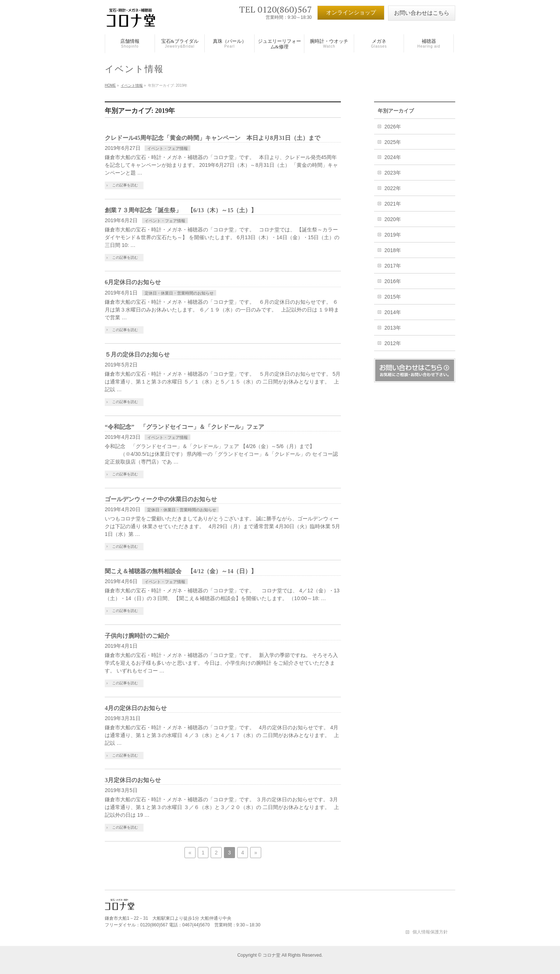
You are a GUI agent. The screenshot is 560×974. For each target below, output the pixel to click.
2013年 (393, 328)
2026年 (393, 127)
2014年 (393, 312)
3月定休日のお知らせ (133, 780)
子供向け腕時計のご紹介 (137, 636)
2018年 (393, 250)
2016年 (393, 281)
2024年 (393, 157)
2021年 (393, 204)
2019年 (393, 235)
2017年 (393, 266)
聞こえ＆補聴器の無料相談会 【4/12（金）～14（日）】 (181, 571)
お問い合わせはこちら (422, 13)
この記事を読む (125, 185)
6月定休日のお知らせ (133, 282)
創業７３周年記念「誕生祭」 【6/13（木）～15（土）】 (181, 210)
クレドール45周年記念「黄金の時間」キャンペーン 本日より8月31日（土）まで (212, 138)
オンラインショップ (351, 13)
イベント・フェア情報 (167, 148)
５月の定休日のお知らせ (137, 355)
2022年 (393, 188)
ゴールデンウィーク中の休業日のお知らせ (161, 499)
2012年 (393, 343)
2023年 (393, 173)
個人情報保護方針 (430, 932)
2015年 (393, 297)
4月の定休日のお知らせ (136, 708)
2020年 (393, 219)
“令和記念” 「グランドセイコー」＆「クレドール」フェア (184, 427)
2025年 (393, 142)
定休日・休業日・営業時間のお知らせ (179, 293)
